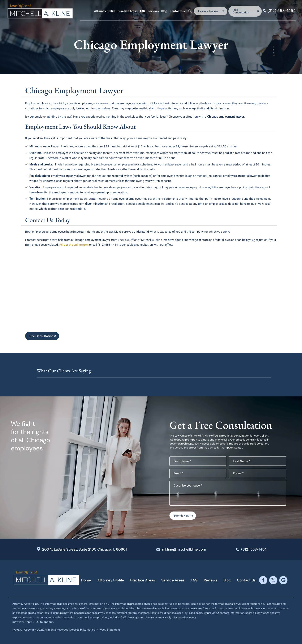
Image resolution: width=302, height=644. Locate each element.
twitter (273, 580)
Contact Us (177, 11)
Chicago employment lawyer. (226, 117)
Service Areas (173, 580)
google (283, 580)
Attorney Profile (105, 11)
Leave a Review (208, 11)
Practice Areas (128, 11)
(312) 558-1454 (282, 11)
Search (190, 11)
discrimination (95, 204)
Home (86, 580)
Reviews (153, 11)
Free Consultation (241, 11)
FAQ (143, 11)
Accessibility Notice (83, 630)
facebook (263, 580)
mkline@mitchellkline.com (184, 549)
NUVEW (17, 630)
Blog (164, 11)
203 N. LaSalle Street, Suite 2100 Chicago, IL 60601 (85, 549)
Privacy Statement (108, 630)
